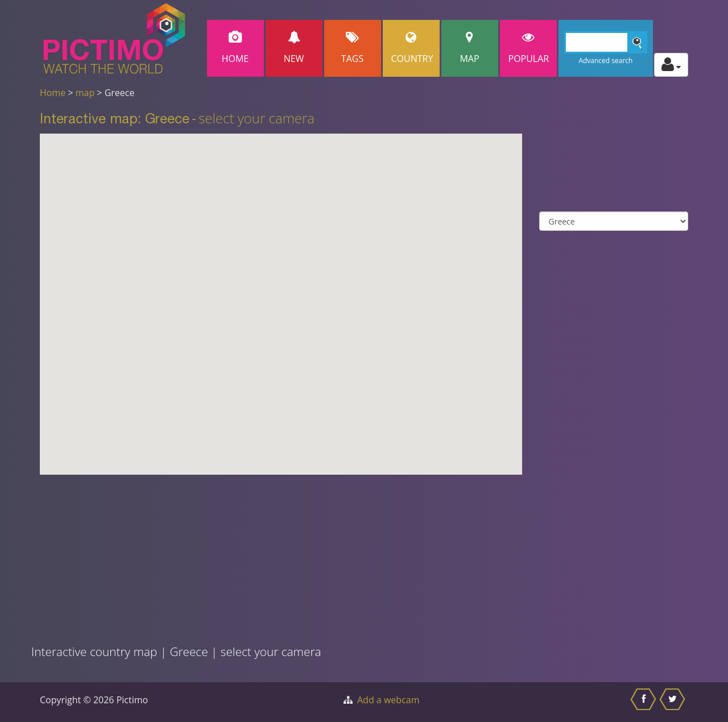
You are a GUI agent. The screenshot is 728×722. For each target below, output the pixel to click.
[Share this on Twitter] (674, 702)
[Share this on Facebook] (645, 702)
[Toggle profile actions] (671, 65)
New (294, 48)
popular (529, 48)
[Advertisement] (221, 554)
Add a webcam (388, 700)
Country (412, 48)
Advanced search (605, 61)
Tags (353, 48)
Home (235, 48)
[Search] (606, 42)
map (85, 93)
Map (470, 48)
